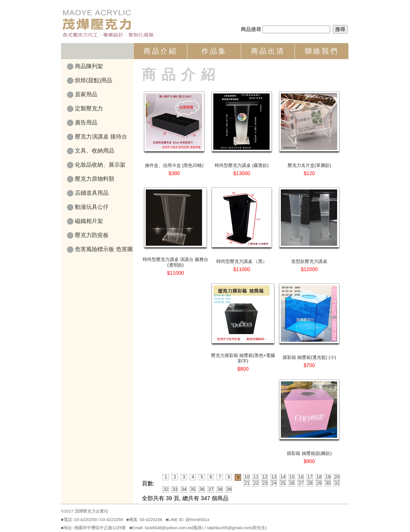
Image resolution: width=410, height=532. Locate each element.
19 (328, 477)
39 (229, 489)
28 (310, 483)
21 (247, 483)
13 (274, 477)
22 (256, 483)
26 (292, 483)
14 (283, 477)
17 (310, 477)
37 (211, 489)
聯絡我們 (322, 51)
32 (166, 489)
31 (337, 483)
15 (292, 477)
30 (328, 483)
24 (274, 483)
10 (247, 477)
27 (301, 483)
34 (184, 489)
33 (175, 489)
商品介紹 (160, 51)
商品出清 (268, 51)
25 (283, 483)
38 (220, 489)
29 (319, 483)
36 (202, 489)
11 (256, 477)
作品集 (214, 51)
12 (265, 477)
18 (319, 477)
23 (265, 483)
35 (193, 489)
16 (301, 477)
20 (337, 477)
